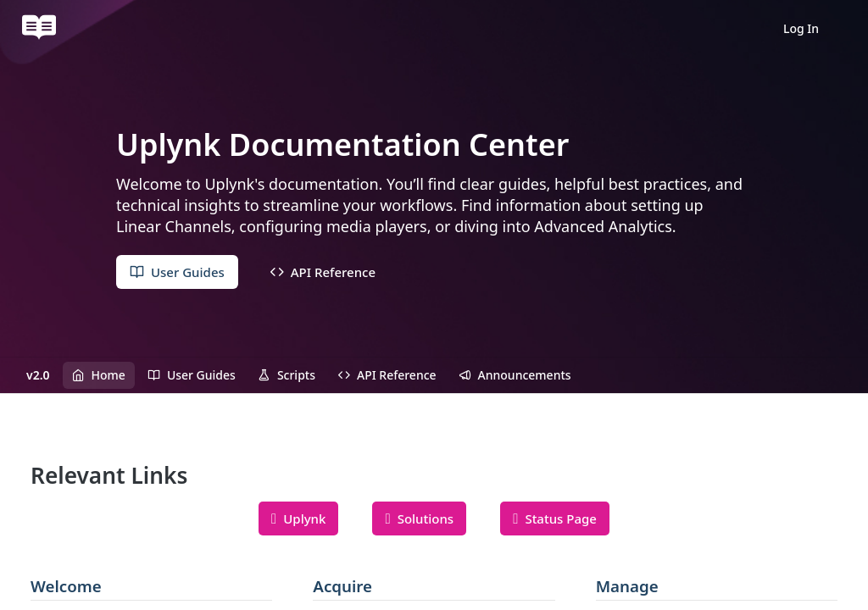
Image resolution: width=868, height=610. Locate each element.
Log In (801, 28)
